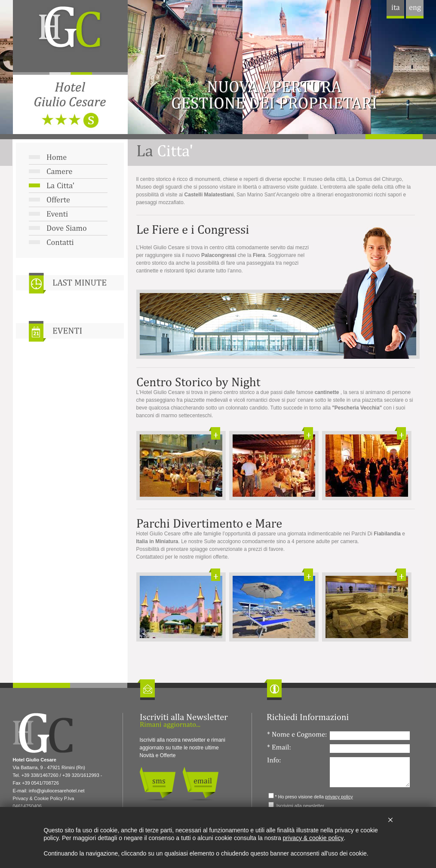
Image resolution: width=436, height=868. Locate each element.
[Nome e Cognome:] (370, 736)
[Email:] (370, 749)
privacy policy (339, 797)
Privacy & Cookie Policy (38, 798)
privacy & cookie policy (313, 838)
